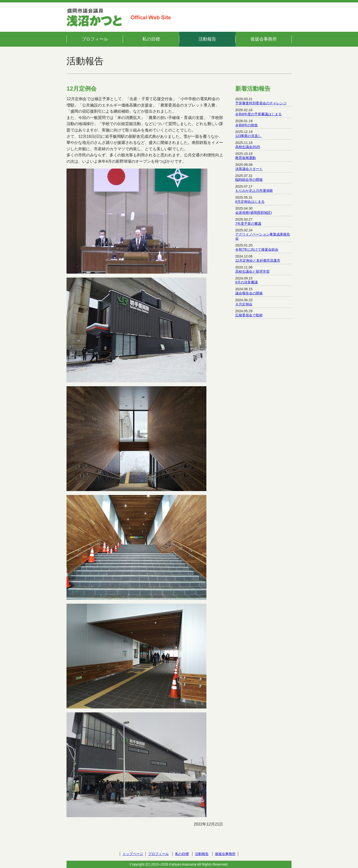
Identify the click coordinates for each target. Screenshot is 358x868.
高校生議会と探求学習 (252, 271)
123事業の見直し (248, 136)
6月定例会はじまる (250, 202)
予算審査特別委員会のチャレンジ (261, 103)
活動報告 (207, 39)
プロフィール (95, 39)
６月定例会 (244, 304)
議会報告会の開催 (249, 293)
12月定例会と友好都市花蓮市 (258, 260)
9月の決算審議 (246, 282)
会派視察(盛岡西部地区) (253, 213)
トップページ (133, 854)
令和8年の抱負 (246, 125)
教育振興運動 (246, 158)
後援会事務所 (264, 39)
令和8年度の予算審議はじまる (258, 114)
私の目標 (151, 39)
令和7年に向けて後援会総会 (257, 249)
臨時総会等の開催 (249, 180)
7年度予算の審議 (248, 224)
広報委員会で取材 (249, 315)
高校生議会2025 (248, 147)
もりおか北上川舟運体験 (254, 191)
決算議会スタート (249, 169)
